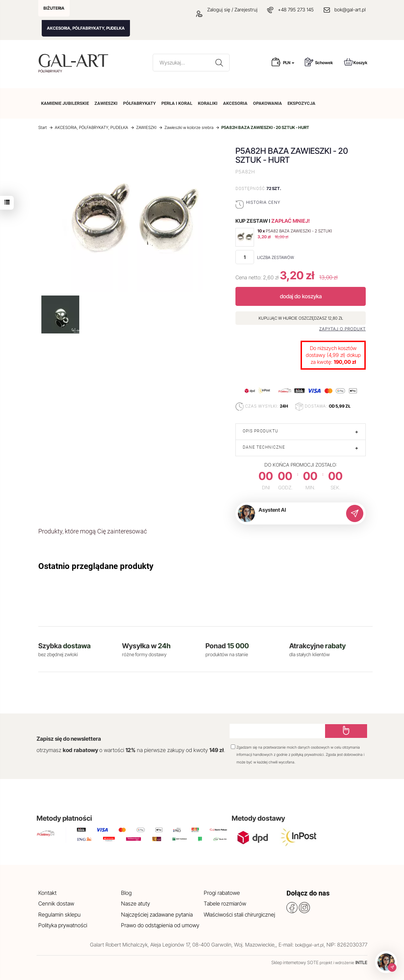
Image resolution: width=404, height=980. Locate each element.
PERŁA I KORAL (177, 103)
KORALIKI (208, 103)
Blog (126, 893)
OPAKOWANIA (267, 103)
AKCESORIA (235, 103)
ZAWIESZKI (106, 103)
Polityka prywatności (63, 925)
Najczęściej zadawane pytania (157, 914)
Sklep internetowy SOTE (295, 962)
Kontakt (47, 893)
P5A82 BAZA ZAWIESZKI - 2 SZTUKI (299, 231)
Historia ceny (263, 202)
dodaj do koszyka (301, 296)
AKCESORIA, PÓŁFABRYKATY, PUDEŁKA (86, 28)
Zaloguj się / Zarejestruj (227, 9)
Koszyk (356, 62)
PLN (289, 63)
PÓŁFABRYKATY (139, 103)
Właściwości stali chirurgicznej (239, 914)
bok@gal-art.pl (350, 9)
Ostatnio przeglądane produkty (96, 566)
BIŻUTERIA (54, 8)
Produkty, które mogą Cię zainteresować (93, 531)
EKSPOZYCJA (301, 103)
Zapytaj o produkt (342, 329)
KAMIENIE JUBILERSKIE (65, 103)
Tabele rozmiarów (225, 903)
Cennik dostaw (56, 903)
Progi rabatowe (222, 893)
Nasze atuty (135, 903)
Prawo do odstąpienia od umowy (160, 925)
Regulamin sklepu (59, 914)
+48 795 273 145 (296, 9)
